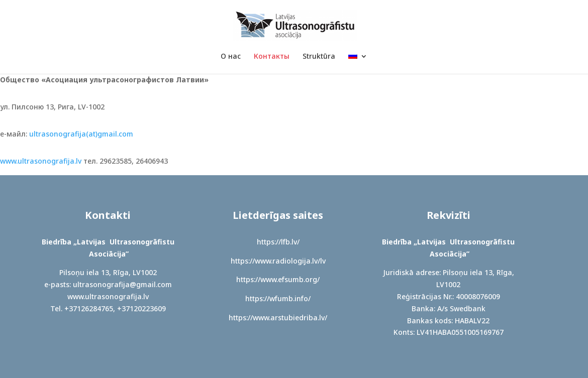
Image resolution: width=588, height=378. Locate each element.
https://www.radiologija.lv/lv (278, 261)
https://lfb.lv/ (278, 242)
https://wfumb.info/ (278, 298)
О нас (231, 57)
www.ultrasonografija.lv (41, 161)
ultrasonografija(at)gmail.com (81, 134)
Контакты (272, 57)
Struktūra (319, 57)
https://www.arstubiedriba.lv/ (278, 318)
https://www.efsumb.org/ (278, 279)
